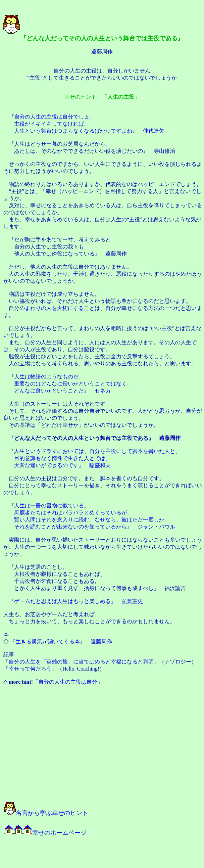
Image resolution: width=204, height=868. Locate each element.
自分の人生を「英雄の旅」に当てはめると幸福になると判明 (81, 662)
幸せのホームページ (45, 833)
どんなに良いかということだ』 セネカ (62, 391)
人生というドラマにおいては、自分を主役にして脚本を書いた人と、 (97, 451)
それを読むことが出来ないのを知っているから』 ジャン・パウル (95, 527)
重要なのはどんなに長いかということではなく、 (73, 384)
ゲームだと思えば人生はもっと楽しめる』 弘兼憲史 (79, 601)
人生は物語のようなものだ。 (49, 377)
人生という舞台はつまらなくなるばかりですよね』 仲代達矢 (89, 131)
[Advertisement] (78, 747)
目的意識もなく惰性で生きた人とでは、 (62, 458)
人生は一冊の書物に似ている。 (52, 506)
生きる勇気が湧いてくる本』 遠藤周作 (64, 642)
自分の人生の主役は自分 (68, 682)
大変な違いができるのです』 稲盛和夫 (62, 465)
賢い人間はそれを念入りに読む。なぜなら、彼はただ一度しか (89, 520)
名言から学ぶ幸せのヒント (46, 813)
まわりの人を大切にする (54, 308)
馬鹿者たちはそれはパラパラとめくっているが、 (73, 513)
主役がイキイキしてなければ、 (52, 124)
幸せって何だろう (30, 669)
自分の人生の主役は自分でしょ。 (54, 117)
